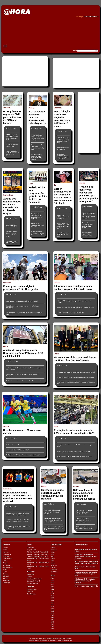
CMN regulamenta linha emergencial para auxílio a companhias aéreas (83, 520)
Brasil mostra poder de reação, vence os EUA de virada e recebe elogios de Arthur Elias (53, 520)
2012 (52, 609)
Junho (53, 559)
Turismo (6, 578)
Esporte (5, 563)
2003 (52, 629)
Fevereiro (54, 550)
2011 (52, 611)
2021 (52, 589)
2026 (52, 578)
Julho (52, 561)
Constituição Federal (33, 581)
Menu (5, 47)
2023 (52, 585)
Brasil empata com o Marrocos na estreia (11, 226)
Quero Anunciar (32, 590)
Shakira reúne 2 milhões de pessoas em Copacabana (38, 225)
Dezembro (54, 572)
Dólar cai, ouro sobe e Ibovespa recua (12, 145)
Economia (6, 556)
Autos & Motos (8, 567)
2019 (52, 593)
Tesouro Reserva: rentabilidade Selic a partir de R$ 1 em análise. (88, 225)
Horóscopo (6, 583)
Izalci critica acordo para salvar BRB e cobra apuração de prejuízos (37, 157)
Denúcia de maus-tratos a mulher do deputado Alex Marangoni (23, 381)
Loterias (29, 577)
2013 (52, 607)
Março (53, 552)
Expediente (30, 548)
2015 (52, 602)
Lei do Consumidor (33, 583)
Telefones (30, 592)
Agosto (53, 563)
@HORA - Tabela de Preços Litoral (38, 554)
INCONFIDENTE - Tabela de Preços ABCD (38, 559)
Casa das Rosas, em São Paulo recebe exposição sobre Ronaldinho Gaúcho (84, 512)
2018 (52, 596)
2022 (52, 587)
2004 (52, 626)
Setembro (54, 565)
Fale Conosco (31, 594)
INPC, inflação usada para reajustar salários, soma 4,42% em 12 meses (12, 137)
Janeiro (53, 548)
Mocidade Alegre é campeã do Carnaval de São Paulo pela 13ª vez (38, 233)
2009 (52, 615)
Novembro (54, 570)
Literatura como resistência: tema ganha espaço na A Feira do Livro (75, 307)
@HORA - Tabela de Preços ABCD (38, 552)
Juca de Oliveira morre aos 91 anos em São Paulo (63, 235)
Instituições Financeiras (34, 579)
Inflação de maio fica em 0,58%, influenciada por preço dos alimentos (12, 153)
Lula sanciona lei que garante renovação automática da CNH (73, 451)
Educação (6, 576)
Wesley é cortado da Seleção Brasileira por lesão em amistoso (23, 455)
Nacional (6, 552)
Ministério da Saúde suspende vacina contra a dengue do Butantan (52, 512)
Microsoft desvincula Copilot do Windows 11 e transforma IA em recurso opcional (18, 514)
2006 (52, 622)
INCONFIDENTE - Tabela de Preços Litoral (38, 563)
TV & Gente (7, 581)
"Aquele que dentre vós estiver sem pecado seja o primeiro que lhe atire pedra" (89, 216)
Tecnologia (6, 565)
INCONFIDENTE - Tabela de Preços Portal (38, 567)
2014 (52, 604)
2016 (52, 600)
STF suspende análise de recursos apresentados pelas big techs (38, 147)
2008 (52, 618)
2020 (52, 591)
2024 (52, 583)
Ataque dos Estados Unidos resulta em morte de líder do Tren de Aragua (37, 138)
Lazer (5, 572)
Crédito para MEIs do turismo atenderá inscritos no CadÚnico (85, 528)
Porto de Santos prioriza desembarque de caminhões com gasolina (75, 377)
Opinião (5, 548)
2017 (52, 598)
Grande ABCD (7, 559)
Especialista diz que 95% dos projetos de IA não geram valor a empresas (18, 527)
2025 (52, 580)
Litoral (5, 561)
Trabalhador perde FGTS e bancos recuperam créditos (87, 234)
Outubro (53, 567)
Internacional (7, 554)
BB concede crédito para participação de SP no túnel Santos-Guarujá (76, 372)
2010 (52, 613)
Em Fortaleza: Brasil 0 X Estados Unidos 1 (12, 242)
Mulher (5, 570)
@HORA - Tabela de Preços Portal (38, 556)
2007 (52, 620)
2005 (52, 624)
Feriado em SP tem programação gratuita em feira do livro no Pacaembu (37, 216)
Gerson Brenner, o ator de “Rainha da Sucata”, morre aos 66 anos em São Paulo (63, 226)
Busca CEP (30, 574)
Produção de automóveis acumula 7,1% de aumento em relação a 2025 (63, 156)
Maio (52, 556)
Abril (52, 554)
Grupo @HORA (32, 550)
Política (5, 550)
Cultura (5, 574)
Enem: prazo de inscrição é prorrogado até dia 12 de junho (22, 301)
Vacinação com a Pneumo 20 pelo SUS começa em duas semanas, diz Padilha (54, 528)
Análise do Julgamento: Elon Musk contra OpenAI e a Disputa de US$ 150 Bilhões (17, 521)
